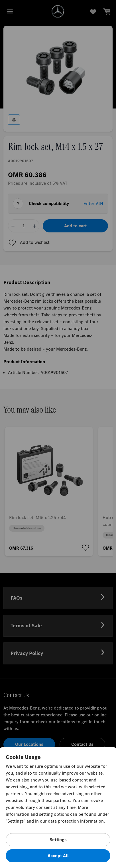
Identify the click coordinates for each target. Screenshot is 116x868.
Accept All (58, 856)
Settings (58, 840)
